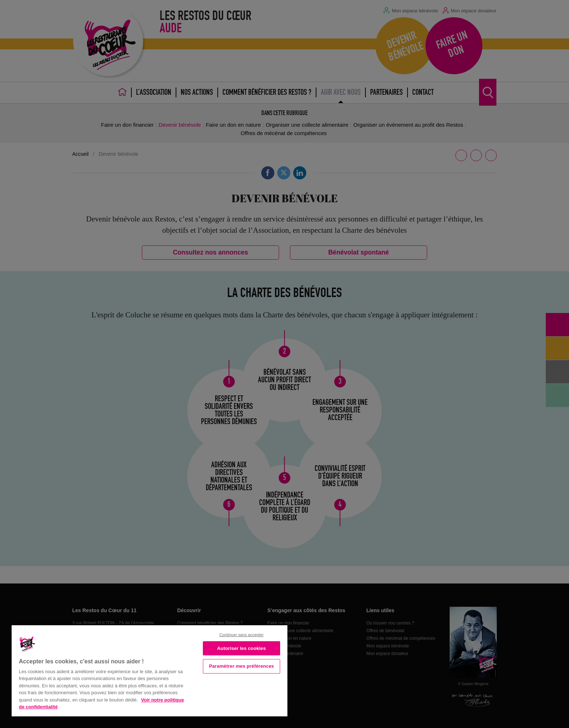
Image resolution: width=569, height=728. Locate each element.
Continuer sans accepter (241, 635)
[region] (150, 670)
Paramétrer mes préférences (241, 666)
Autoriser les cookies (241, 648)
